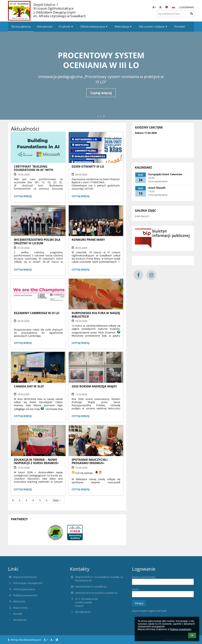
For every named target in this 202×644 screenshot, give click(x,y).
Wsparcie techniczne (25, 577)
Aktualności (20, 620)
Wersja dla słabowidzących (25, 640)
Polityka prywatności (25, 595)
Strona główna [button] (21, 26)
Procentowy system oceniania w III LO (101, 60)
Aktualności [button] (45, 26)
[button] (174, 7)
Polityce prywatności (180, 629)
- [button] (161, 7)
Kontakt (18, 614)
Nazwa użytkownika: (144, 577)
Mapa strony (20, 608)
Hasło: (136, 589)
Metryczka (19, 601)
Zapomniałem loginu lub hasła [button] (149, 611)
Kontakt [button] (180, 26)
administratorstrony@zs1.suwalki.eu (96, 593)
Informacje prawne (24, 589)
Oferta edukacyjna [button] (94, 26)
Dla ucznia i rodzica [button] (153, 26)
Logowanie (186, 7)
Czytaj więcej (101, 93)
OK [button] (192, 635)
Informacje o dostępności (28, 583)
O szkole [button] (66, 26)
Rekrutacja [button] (124, 26)
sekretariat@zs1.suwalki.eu (91, 587)
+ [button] (154, 7)
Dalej (57, 500)
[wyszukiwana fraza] (175, 14)
